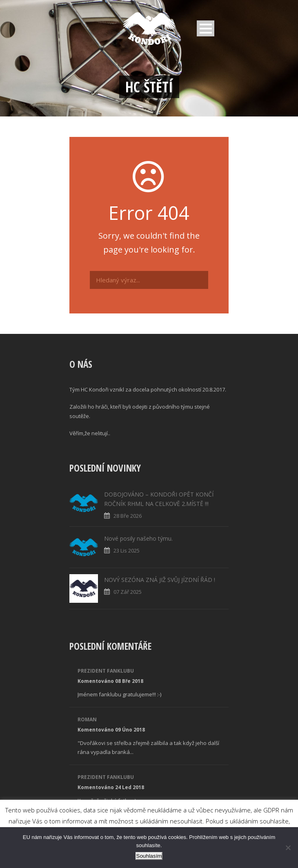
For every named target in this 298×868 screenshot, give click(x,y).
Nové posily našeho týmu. (138, 538)
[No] (288, 848)
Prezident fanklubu (106, 671)
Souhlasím (149, 856)
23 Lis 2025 (127, 550)
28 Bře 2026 (128, 516)
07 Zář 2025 (128, 592)
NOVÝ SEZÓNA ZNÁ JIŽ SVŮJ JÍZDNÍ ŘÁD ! (160, 580)
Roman (87, 719)
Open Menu (206, 28)
